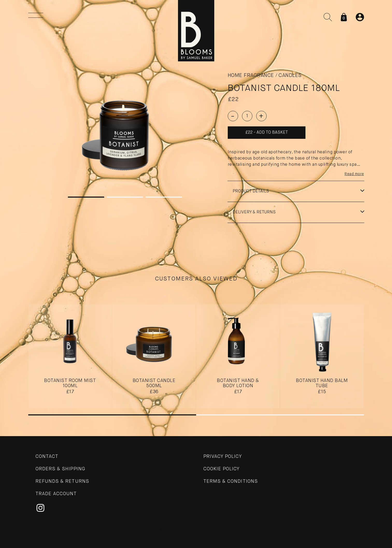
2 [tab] (125, 197)
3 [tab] (164, 197)
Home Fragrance (251, 75)
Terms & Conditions (231, 481)
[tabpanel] (125, 131)
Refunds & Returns (62, 481)
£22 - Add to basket (267, 133)
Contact (47, 457)
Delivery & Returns (254, 212)
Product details (251, 191)
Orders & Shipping (60, 469)
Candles (290, 75)
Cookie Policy (222, 469)
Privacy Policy (223, 457)
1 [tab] (86, 197)
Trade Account (56, 494)
